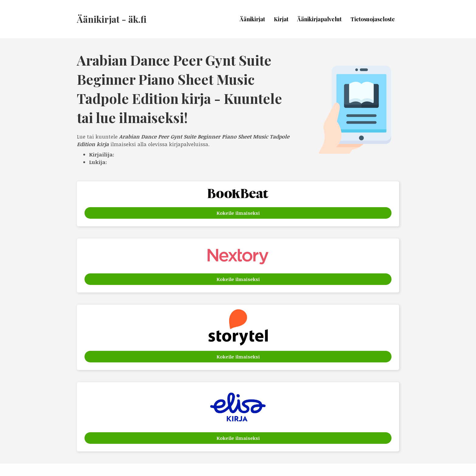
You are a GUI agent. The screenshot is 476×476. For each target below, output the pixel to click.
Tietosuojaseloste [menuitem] (373, 19)
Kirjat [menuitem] (281, 19)
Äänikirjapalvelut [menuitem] (319, 19)
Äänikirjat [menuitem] (252, 19)
